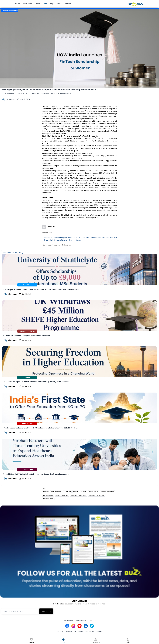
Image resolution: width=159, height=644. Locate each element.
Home (18, 4)
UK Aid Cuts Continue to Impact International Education (27, 336)
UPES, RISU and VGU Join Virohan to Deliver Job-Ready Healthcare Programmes (37, 474)
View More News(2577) (12, 253)
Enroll (59, 4)
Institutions (27, 4)
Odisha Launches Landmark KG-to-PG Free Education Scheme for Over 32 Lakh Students (41, 428)
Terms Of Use (68, 620)
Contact (67, 4)
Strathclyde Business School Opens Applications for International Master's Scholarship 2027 (42, 290)
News (45, 4)
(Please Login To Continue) (61, 245)
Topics (37, 4)
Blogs (52, 4)
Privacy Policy (81, 620)
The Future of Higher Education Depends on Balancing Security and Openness (36, 382)
